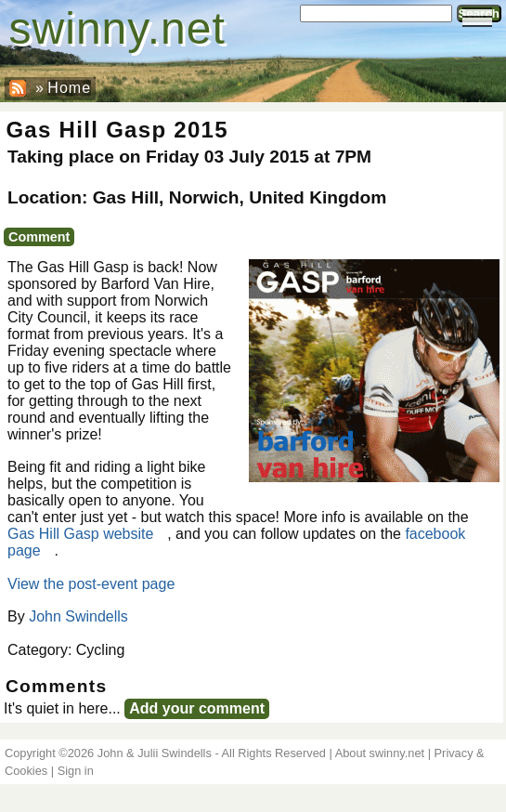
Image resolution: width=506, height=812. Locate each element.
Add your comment (197, 708)
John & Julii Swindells (155, 753)
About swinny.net (380, 753)
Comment (39, 237)
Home (69, 88)
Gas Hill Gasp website (80, 534)
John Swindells (78, 616)
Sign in (76, 771)
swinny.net (117, 28)
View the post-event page (91, 584)
